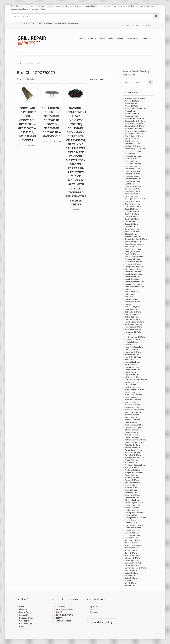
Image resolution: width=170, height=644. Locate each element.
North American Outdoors (135, 425)
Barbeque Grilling (26, 618)
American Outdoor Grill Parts (136, 109)
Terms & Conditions (63, 621)
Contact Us (147, 38)
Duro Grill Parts (131, 227)
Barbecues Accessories (134, 129)
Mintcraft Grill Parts (132, 415)
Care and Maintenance (64, 609)
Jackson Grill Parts (132, 342)
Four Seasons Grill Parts (134, 257)
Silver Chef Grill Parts (133, 500)
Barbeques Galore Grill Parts (136, 131)
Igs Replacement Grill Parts (135, 337)
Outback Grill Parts (132, 437)
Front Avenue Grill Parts (134, 262)
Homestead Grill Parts (133, 329)
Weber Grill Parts (131, 580)
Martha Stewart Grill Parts (134, 390)
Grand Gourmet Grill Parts (135, 274)
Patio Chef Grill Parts (133, 445)
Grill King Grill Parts (132, 299)
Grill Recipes (24, 621)
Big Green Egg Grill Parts (134, 151)
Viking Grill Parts (131, 571)
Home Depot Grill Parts (134, 327)
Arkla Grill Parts (131, 111)
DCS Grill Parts (130, 222)
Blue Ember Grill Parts (133, 164)
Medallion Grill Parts (132, 405)
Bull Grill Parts (130, 184)
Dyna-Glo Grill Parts (132, 229)
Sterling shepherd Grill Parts (135, 518)
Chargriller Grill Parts (133, 204)
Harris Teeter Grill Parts (134, 324)
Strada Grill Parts (131, 523)
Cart (91, 609)
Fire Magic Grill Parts (133, 252)
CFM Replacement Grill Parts (135, 199)
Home (82, 38)
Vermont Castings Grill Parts (135, 568)
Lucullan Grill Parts (132, 382)
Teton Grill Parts (131, 543)
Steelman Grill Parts (132, 510)
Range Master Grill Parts (134, 473)
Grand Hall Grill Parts (133, 277)
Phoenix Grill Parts (132, 460)
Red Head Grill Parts (132, 478)
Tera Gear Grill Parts (132, 540)
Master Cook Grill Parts (134, 395)
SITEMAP (58, 618)
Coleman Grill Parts (132, 212)
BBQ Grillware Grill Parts (134, 136)
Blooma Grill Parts (132, 161)
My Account (133, 38)
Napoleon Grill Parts (132, 420)
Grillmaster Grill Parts (133, 312)
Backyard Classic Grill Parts (135, 121)
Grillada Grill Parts (132, 309)
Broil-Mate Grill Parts (133, 176)
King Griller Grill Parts (133, 357)
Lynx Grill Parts (130, 385)
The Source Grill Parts (133, 545)
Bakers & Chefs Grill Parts (134, 126)
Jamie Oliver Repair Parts (134, 347)
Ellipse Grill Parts (131, 234)
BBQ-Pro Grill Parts (132, 139)
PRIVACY (58, 612)
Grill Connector (131, 294)
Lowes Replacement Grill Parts (136, 380)
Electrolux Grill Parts (132, 232)
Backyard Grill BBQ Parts (134, 124)
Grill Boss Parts (131, 289)
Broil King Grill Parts (132, 174)
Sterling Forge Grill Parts (134, 513)
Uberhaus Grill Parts (132, 558)
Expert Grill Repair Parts (134, 242)
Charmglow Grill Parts (133, 206)
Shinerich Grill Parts (132, 498)
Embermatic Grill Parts (133, 237)
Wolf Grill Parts (131, 583)
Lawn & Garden (131, 372)
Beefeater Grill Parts (132, 146)
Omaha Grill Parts (132, 432)
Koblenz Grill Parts (132, 367)
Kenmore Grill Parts (132, 355)
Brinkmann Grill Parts (133, 169)
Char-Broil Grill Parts (133, 201)
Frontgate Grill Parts (132, 264)
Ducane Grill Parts (132, 224)
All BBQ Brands (106, 38)
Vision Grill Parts (131, 578)
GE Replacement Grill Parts (135, 267)
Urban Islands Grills (132, 566)
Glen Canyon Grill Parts (133, 269)
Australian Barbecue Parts (135, 119)
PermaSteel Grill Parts (133, 455)
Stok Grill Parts (130, 520)
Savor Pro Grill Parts (132, 495)
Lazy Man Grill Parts (132, 375)
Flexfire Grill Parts (131, 254)
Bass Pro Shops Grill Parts (135, 134)
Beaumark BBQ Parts (133, 144)
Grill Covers (129, 297)
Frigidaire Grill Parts (132, 259)
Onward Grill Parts (132, 435)
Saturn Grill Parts (131, 493)
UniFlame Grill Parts (132, 560)
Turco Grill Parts (131, 553)
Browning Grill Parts (132, 181)
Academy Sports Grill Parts (135, 98)
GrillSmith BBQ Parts (133, 319)
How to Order (25, 612)
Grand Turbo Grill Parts (134, 284)
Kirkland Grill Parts (132, 360)
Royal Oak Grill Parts (132, 488)
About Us (92, 38)
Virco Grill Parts (131, 575)
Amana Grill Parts (131, 106)
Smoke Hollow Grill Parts (134, 505)
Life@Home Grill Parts (133, 377)
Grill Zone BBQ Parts (133, 307)
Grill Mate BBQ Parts (132, 302)
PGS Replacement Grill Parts (135, 458)
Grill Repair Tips (26, 624)
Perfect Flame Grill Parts (134, 450)
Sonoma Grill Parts (132, 508)
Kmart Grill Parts (131, 365)
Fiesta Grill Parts (131, 247)
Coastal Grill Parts (132, 209)
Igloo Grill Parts (131, 334)
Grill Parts (120, 38)
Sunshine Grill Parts (132, 533)
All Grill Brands (60, 606)
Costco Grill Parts (131, 217)
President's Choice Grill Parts (136, 465)
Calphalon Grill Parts (133, 191)
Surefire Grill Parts (132, 538)
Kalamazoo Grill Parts (133, 352)
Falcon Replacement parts (135, 244)
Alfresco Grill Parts (132, 101)
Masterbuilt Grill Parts (133, 400)
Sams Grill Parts (131, 490)
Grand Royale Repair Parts (135, 282)
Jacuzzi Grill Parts (131, 345)
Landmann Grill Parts (133, 370)
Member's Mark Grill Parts (135, 410)
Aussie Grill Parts (131, 116)
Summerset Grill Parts (133, 528)
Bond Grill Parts (131, 166)
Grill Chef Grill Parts (132, 292)
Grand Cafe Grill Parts (133, 272)
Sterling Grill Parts (132, 515)
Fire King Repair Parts (133, 249)
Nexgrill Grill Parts (132, 422)
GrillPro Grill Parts (132, 314)
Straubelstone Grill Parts (134, 525)
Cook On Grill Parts (132, 214)
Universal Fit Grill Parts (133, 563)
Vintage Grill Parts (132, 573)
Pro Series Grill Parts (133, 470)
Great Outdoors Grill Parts (135, 287)
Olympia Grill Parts (132, 430)
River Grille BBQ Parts (133, 483)
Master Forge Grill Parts (134, 397)
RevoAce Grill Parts (132, 480)
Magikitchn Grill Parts (133, 387)
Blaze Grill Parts (131, 159)
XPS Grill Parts (130, 586)
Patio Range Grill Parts (133, 447)
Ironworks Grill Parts (133, 339)
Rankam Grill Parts (132, 475)
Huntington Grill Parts (133, 332)
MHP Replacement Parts (134, 412)
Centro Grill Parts (131, 196)
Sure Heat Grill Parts (132, 535)
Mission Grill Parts (132, 417)
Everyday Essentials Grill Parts (136, 239)
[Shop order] (100, 79)
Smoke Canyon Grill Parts (134, 503)
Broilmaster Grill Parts (133, 179)
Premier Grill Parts (132, 463)
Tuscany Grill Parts (132, 555)
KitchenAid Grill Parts (133, 362)
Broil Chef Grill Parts (132, 171)
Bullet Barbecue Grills (133, 186)
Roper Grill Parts (131, 485)
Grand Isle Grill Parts (133, 279)
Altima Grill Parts (131, 104)
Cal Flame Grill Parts (132, 189)
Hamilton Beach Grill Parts (135, 322)
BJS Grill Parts (130, 154)
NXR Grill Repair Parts (133, 427)
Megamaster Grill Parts (134, 407)
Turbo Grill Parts (131, 550)
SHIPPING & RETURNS (64, 615)
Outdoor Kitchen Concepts (135, 442)
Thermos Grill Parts (132, 548)
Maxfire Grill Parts (132, 402)
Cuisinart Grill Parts (132, 219)
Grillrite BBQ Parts (132, 317)
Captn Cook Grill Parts (133, 194)
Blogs (22, 627)
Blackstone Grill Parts (133, 156)
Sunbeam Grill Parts (132, 530)
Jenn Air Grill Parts (132, 350)
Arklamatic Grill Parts (133, 114)
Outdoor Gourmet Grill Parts (136, 440)
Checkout (148, 25)
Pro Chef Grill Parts (132, 468)
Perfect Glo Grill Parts (133, 453)
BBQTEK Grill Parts (132, 141)
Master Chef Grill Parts (133, 392)
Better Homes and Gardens (135, 149)
